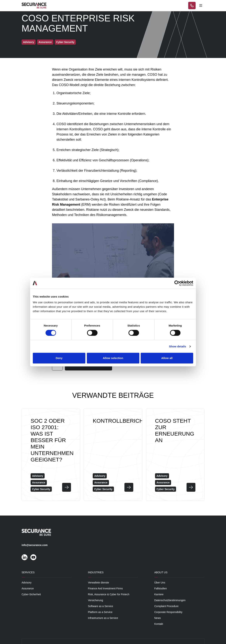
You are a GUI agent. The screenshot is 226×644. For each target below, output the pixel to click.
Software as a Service (100, 606)
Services (28, 572)
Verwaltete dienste (98, 583)
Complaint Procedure (166, 606)
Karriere (159, 594)
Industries (96, 572)
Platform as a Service (100, 612)
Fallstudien (161, 588)
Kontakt (159, 624)
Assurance (28, 588)
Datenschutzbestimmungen (170, 600)
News (158, 618)
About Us (161, 572)
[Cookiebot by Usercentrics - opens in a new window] (177, 283)
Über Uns (160, 583)
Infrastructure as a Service (103, 618)
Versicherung (95, 600)
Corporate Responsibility (168, 612)
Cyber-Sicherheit (31, 594)
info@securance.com (35, 545)
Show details (178, 346)
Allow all (167, 358)
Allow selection (113, 358)
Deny (59, 358)
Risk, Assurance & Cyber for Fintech (109, 594)
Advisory (27, 583)
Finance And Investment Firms (105, 588)
